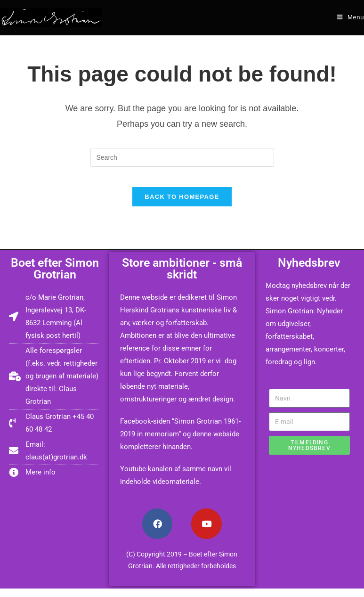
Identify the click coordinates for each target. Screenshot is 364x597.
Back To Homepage (182, 205)
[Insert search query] (182, 157)
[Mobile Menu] (351, 17)
